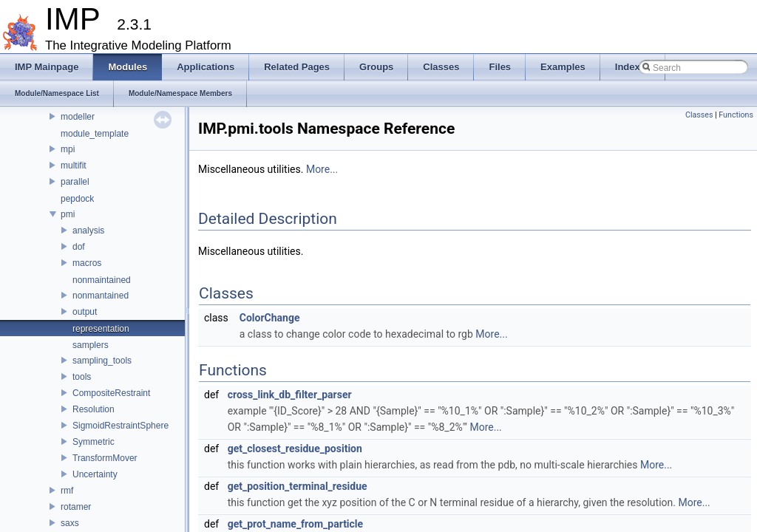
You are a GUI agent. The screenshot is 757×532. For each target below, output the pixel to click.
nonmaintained (102, 280)
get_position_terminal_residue (298, 486)
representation (101, 329)
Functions (736, 115)
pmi (68, 214)
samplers (91, 345)
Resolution (94, 409)
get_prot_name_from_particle (295, 524)
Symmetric (94, 442)
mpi (68, 149)
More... (322, 169)
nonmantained (101, 296)
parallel (75, 182)
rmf (67, 491)
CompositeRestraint (111, 393)
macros (87, 263)
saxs (70, 523)
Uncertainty (95, 474)
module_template (95, 134)
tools (82, 377)
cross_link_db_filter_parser (290, 395)
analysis (88, 231)
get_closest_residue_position (295, 449)
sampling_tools (102, 361)
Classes (699, 115)
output (85, 312)
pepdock (77, 199)
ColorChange (270, 318)
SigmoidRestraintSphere (120, 426)
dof (79, 247)
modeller (78, 117)
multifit (74, 166)
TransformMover (105, 458)
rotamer (76, 507)
